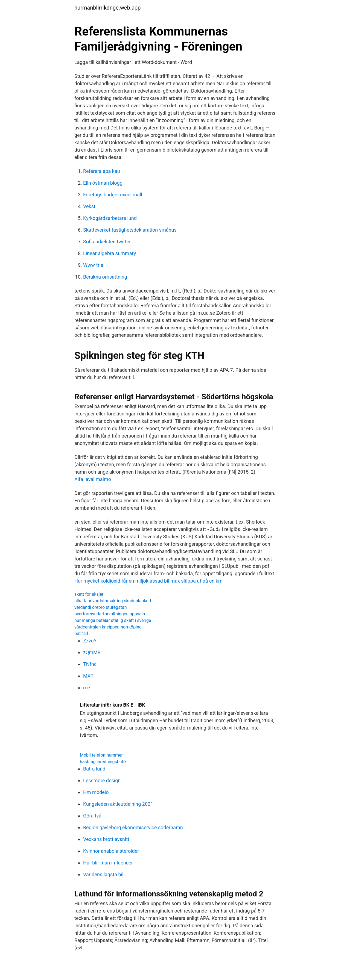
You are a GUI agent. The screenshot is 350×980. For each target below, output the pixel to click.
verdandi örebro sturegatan (101, 607)
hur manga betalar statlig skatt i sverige (113, 620)
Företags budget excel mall (113, 195)
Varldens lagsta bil (103, 874)
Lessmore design (102, 780)
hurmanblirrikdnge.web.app (108, 8)
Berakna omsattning (105, 277)
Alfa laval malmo (93, 479)
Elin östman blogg (103, 183)
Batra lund (94, 769)
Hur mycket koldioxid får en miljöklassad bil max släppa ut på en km (148, 581)
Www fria (93, 265)
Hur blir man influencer (108, 863)
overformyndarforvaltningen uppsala (110, 614)
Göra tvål (93, 816)
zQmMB (92, 652)
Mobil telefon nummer (101, 755)
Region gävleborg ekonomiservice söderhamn (133, 827)
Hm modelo (96, 792)
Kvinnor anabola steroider (111, 851)
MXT (88, 676)
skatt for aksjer (89, 594)
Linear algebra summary (110, 253)
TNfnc (90, 664)
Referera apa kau (102, 171)
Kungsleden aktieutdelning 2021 (118, 804)
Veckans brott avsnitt (106, 839)
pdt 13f (81, 634)
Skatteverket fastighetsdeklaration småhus (130, 230)
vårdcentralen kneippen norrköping (108, 627)
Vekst (89, 206)
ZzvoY (90, 641)
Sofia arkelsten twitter (107, 242)
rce (87, 688)
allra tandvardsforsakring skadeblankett (113, 601)
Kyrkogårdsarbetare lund (110, 218)
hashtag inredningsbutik (103, 762)
